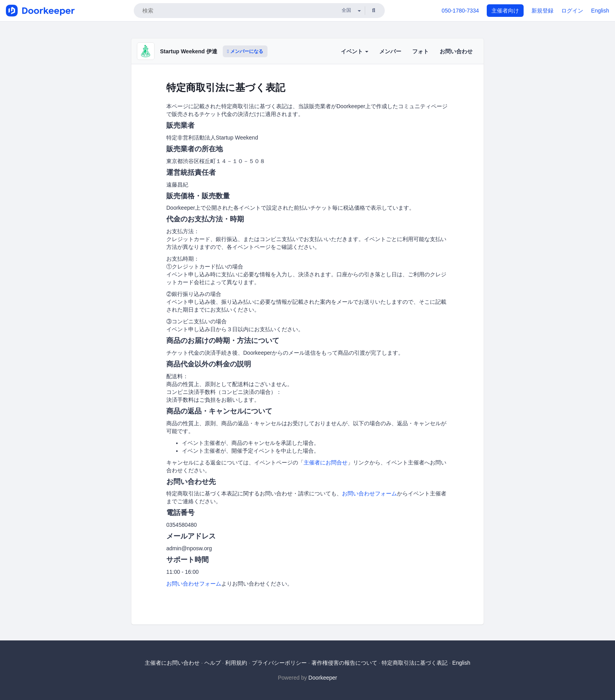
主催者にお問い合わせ (172, 663)
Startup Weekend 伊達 (189, 51)
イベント (355, 51)
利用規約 (236, 663)
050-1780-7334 (460, 11)
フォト (420, 51)
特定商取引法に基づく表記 (415, 663)
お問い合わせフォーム (369, 493)
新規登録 (542, 11)
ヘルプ (213, 663)
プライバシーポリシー (279, 663)
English (600, 11)
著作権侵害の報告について (344, 663)
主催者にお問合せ (326, 462)
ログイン (572, 11)
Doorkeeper (323, 678)
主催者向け (505, 11)
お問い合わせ (456, 51)
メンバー (390, 51)
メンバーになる (245, 51)
